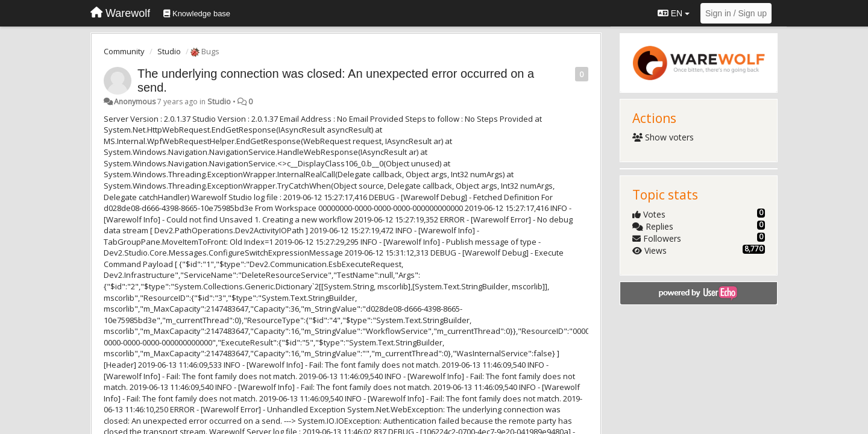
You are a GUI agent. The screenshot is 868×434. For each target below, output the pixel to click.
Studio (169, 51)
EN (674, 13)
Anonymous (135, 102)
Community (124, 51)
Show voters (663, 137)
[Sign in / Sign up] (736, 13)
